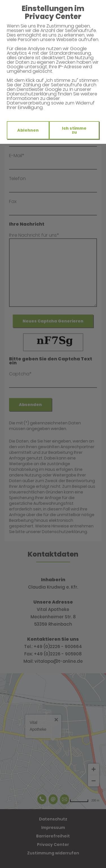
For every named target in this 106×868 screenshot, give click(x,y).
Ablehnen (28, 130)
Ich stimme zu (74, 130)
